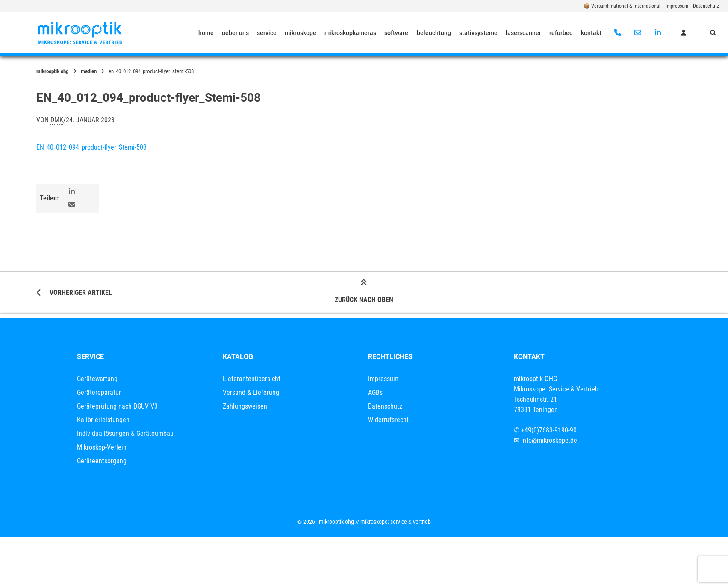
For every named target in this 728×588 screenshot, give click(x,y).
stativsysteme (478, 33)
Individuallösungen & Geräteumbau (125, 434)
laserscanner (523, 33)
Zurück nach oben (364, 292)
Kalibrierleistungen (103, 420)
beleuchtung (434, 33)
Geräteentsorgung (102, 461)
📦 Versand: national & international (622, 6)
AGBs (375, 392)
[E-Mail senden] (638, 33)
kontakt (591, 33)
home (206, 33)
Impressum (677, 6)
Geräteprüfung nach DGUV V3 (117, 406)
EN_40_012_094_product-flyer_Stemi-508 (91, 147)
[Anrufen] (618, 33)
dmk (57, 120)
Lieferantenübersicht (252, 379)
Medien (89, 71)
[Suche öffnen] (713, 33)
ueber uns (235, 33)
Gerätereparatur (99, 392)
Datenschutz (706, 6)
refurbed (561, 33)
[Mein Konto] (684, 33)
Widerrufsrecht (388, 420)
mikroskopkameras (350, 33)
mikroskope (301, 33)
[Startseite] (80, 33)
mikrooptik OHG (53, 71)
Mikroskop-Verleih (102, 447)
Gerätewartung (97, 379)
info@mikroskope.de (549, 440)
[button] (73, 192)
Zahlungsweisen (245, 406)
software (396, 33)
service (267, 33)
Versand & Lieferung (251, 392)
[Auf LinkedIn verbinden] (658, 33)
